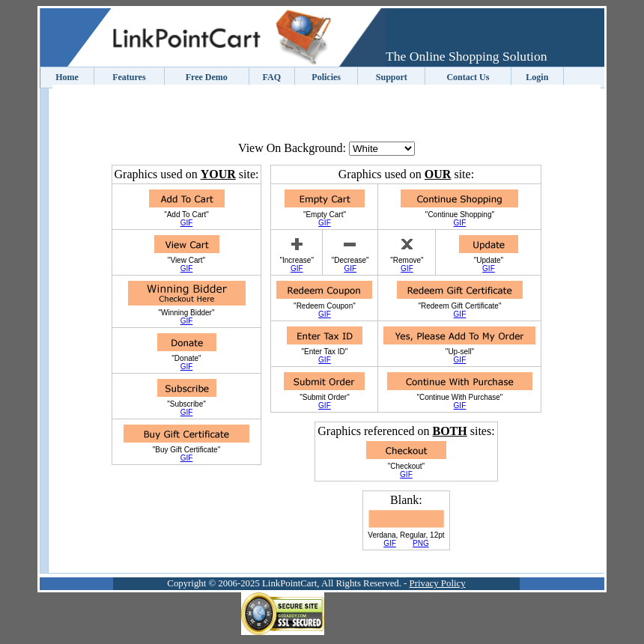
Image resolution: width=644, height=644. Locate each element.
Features (129, 77)
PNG (421, 543)
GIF (187, 223)
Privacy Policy (438, 583)
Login (537, 77)
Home (67, 77)
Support (392, 77)
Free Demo (207, 77)
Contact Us (468, 77)
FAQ (272, 77)
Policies (326, 77)
